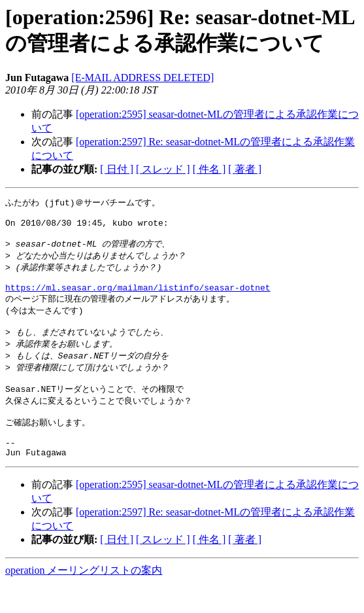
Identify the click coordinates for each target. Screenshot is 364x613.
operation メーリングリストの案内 (84, 600)
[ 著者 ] (245, 169)
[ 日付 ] (117, 169)
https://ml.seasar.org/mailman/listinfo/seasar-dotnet (138, 300)
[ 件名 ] (209, 169)
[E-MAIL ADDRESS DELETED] (142, 78)
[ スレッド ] (163, 169)
